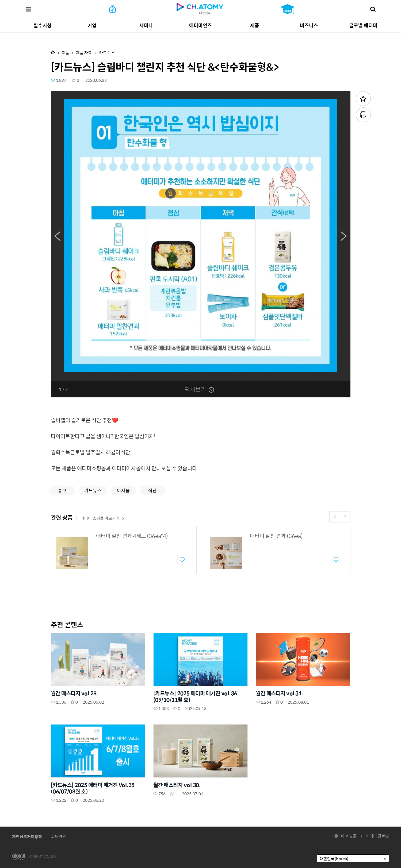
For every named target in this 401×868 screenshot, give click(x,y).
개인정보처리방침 (27, 836)
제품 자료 (84, 53)
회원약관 (59, 836)
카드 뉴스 (107, 53)
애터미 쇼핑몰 (345, 836)
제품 (66, 53)
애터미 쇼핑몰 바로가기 (102, 518)
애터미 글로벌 (377, 836)
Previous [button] (58, 236)
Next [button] (344, 236)
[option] (201, 236)
